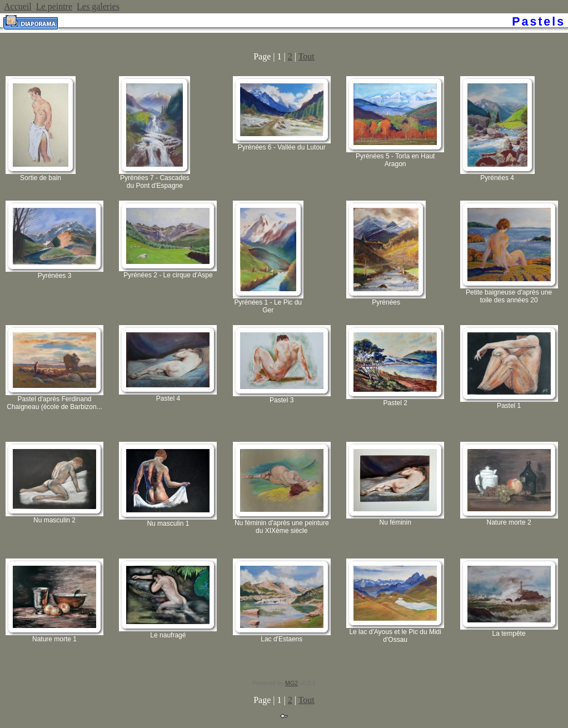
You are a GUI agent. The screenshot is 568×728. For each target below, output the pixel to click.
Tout (307, 56)
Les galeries (98, 6)
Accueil (18, 6)
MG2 (292, 683)
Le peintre (54, 6)
